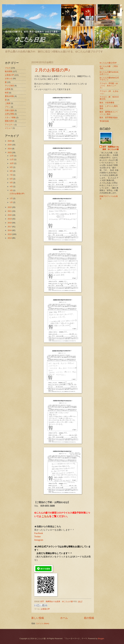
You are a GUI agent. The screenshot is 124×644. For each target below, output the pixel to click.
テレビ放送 (9, 86)
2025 (10, 145)
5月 (11, 183)
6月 (11, 179)
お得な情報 (9, 114)
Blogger (101, 638)
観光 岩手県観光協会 (109, 118)
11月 (12, 159)
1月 (11, 202)
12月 (12, 156)
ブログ (8, 68)
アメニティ (9, 125)
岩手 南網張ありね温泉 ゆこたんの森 (111, 148)
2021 (10, 211)
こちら (45, 516)
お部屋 (8, 89)
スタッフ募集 (10, 118)
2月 (11, 198)
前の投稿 (89, 618)
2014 (10, 238)
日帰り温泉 (9, 110)
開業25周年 (9, 121)
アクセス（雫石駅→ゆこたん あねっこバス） (109, 86)
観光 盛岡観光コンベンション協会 (109, 113)
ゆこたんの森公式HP (108, 63)
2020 (10, 215)
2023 (10, 152)
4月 (11, 186)
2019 (10, 219)
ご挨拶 (8, 103)
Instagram (39, 540)
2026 (10, 141)
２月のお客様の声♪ (52, 70)
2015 (10, 234)
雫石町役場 (104, 121)
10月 (12, 163)
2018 (10, 223)
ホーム (64, 618)
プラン (8, 107)
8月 (11, 171)
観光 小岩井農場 (107, 103)
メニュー (8, 128)
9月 (11, 167)
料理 (7, 93)
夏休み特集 (9, 96)
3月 (11, 190)
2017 (10, 227)
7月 (11, 175)
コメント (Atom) (42, 623)
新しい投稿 (38, 618)
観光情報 (8, 71)
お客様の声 (45, 609)
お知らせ (8, 78)
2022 (10, 207)
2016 (10, 230)
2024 (10, 149)
